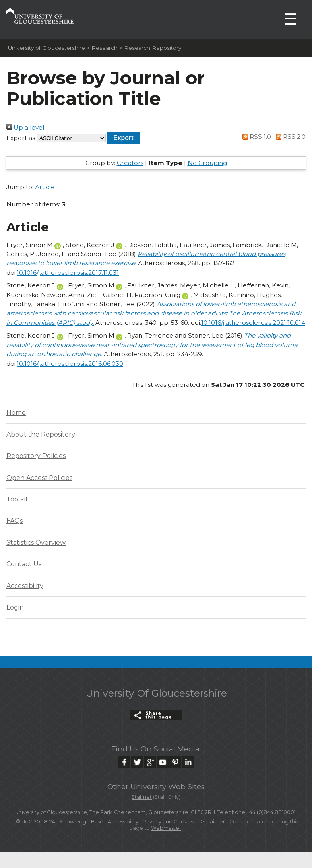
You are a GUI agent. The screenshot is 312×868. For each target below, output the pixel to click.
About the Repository (41, 434)
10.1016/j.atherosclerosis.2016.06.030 (70, 364)
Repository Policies (36, 456)
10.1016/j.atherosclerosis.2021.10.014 (253, 323)
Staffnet (142, 797)
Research (105, 48)
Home (16, 413)
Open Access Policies (39, 478)
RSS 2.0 (289, 137)
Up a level (25, 127)
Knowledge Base (81, 822)
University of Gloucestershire (47, 48)
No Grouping (207, 163)
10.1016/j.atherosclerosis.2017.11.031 (68, 273)
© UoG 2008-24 (36, 822)
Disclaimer (212, 822)
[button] (123, 138)
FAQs (15, 521)
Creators (130, 163)
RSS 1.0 (256, 137)
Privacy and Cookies (168, 822)
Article (45, 187)
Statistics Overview (36, 543)
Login (15, 607)
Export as (21, 138)
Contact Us (24, 564)
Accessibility (25, 586)
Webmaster (166, 828)
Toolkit (17, 499)
